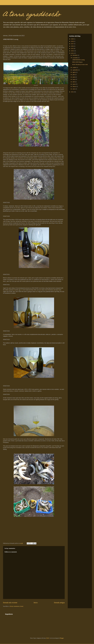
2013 (73, 53)
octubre (75, 67)
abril (74, 82)
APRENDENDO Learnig (78, 60)
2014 (73, 51)
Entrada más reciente (10, 603)
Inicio (36, 603)
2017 (73, 44)
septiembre (75, 70)
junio (74, 77)
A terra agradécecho (32, 15)
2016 (73, 46)
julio (74, 75)
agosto (74, 72)
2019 (73, 41)
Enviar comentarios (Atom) (17, 606)
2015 (73, 48)
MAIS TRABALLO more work (80, 65)
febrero (74, 86)
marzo (74, 84)
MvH (48, 638)
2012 (73, 92)
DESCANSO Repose (77, 62)
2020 (73, 39)
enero (74, 89)
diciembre (75, 55)
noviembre (75, 58)
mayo (74, 79)
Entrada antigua (59, 603)
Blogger (62, 638)
